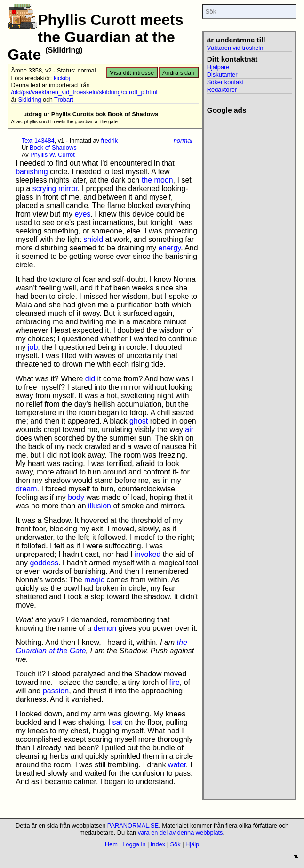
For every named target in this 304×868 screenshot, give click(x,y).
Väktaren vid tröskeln (235, 48)
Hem (111, 844)
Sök (176, 844)
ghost (139, 421)
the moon (157, 180)
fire (175, 682)
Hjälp (192, 844)
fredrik (110, 141)
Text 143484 (38, 141)
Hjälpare (218, 67)
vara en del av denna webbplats (180, 832)
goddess (44, 563)
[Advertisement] (248, 144)
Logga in (134, 844)
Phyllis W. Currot (52, 155)
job (33, 347)
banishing (32, 172)
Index (158, 844)
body (76, 497)
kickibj (62, 78)
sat (117, 722)
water (177, 765)
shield (93, 239)
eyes (83, 214)
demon (105, 628)
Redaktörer (222, 90)
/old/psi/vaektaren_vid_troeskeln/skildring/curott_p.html (84, 92)
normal (183, 141)
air (189, 430)
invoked (148, 554)
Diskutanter (222, 75)
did (90, 379)
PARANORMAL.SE (133, 825)
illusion (100, 506)
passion (56, 691)
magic (94, 580)
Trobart (64, 100)
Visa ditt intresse (132, 73)
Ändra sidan (178, 73)
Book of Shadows (53, 148)
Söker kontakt (225, 82)
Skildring (29, 100)
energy (169, 248)
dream (26, 489)
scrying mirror (55, 189)
